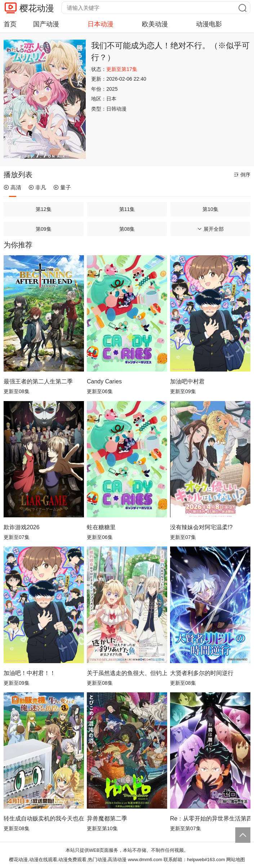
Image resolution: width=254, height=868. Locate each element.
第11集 (127, 209)
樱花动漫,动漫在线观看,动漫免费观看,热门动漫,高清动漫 (68, 860)
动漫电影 (209, 24)
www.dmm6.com (145, 860)
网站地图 (236, 860)
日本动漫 (101, 24)
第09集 (44, 229)
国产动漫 (46, 24)
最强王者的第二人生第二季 (38, 381)
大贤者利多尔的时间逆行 (202, 673)
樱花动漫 (37, 8)
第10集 (210, 209)
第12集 (44, 209)
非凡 (37, 187)
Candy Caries (104, 381)
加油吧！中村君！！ (30, 673)
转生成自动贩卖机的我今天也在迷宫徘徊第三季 (44, 818)
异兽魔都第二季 (107, 818)
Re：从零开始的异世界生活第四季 (210, 818)
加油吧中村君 (187, 381)
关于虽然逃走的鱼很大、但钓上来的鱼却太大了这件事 (127, 673)
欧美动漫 (155, 24)
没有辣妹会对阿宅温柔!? (201, 527)
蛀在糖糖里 (101, 527)
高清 (12, 187)
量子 (62, 187)
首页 (10, 24)
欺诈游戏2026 (22, 527)
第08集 (127, 229)
